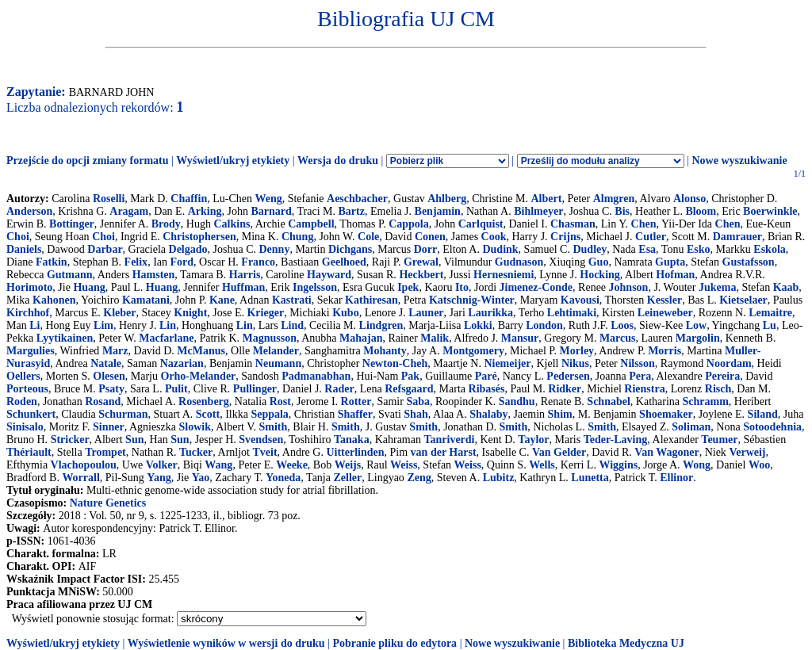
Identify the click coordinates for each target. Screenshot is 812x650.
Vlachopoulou (84, 465)
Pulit (176, 389)
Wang (218, 465)
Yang (159, 478)
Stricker (70, 440)
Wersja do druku (338, 161)
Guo (599, 262)
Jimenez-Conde (536, 287)
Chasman (573, 224)
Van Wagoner (666, 452)
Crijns (565, 237)
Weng (268, 199)
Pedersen (568, 376)
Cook (494, 237)
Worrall (80, 478)
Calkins (232, 224)
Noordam (729, 363)
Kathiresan (372, 300)
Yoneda (283, 478)
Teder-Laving (616, 440)
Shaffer (355, 414)
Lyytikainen (65, 338)
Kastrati (292, 300)
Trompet (105, 452)
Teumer (719, 440)
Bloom (701, 211)
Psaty (111, 389)
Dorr (426, 249)
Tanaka (352, 440)
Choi (18, 237)
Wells (542, 465)
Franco (258, 262)
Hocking (600, 275)
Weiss (404, 465)
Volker (162, 465)
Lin (168, 325)
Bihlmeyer (538, 211)
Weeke (292, 465)
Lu (770, 325)
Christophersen (199, 237)
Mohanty (385, 351)
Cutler (651, 237)
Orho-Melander (198, 376)
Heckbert (421, 275)
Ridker (565, 389)
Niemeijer (507, 363)
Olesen (109, 376)
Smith (274, 427)
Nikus (575, 363)
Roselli (109, 199)
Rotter (356, 401)
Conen (430, 237)
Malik (435, 338)
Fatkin (52, 262)
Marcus (618, 338)
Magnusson (270, 338)
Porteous (27, 389)
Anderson (29, 211)
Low (696, 325)
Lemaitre (770, 313)
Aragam (129, 211)
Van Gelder (559, 452)
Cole (368, 237)
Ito (462, 287)
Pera (640, 376)
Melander (276, 351)
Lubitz (499, 478)
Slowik (195, 427)
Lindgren (381, 325)
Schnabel (608, 401)
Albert (547, 199)
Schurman (123, 414)
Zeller (347, 478)
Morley (577, 351)
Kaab (786, 287)
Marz (115, 351)
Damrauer (737, 237)
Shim (560, 414)
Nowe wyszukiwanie (739, 161)
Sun (134, 440)
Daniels (24, 249)
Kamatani (146, 300)
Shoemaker (666, 414)
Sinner (109, 427)
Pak (410, 376)
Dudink (500, 249)
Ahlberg (447, 199)
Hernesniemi (504, 275)
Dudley (590, 249)
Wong (697, 465)
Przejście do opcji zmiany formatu (88, 161)
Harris (245, 275)
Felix (136, 262)
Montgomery (473, 351)
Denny (274, 249)
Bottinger (72, 224)
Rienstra (644, 389)
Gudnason (519, 262)
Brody (166, 224)
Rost (280, 401)
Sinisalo (25, 427)
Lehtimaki (572, 313)
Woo (759, 465)
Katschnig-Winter (472, 300)
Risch (718, 389)
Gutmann (70, 275)
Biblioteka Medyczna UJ (626, 643)
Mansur (520, 338)
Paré (486, 376)
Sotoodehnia (772, 427)
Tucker (196, 452)
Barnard (271, 211)
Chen (644, 224)
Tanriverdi (449, 440)
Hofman (675, 275)
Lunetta (590, 478)
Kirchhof (28, 313)
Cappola (409, 224)
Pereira (722, 376)
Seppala (269, 414)
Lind (292, 325)
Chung (297, 237)
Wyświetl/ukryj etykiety (233, 161)
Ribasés (487, 389)
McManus (201, 351)
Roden (22, 401)
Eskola (769, 249)
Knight (190, 313)
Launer (426, 313)
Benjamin (438, 211)
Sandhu (517, 401)
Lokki (478, 325)
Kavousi (580, 300)
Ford (182, 262)
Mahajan (361, 338)
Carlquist (481, 224)
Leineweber (665, 313)
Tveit (264, 452)
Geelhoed (344, 262)
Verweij (747, 452)
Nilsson (638, 363)
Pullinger (255, 389)
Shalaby (488, 414)
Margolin (698, 338)
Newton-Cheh (395, 363)
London (544, 325)
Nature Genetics (108, 503)
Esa (647, 249)
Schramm (706, 401)
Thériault (29, 452)
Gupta (670, 262)
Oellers (23, 376)
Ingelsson (315, 287)
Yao (201, 478)
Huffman (243, 287)
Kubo (345, 313)
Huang (89, 287)
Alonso (689, 199)
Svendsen (261, 440)
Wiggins (618, 465)
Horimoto (29, 287)
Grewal (421, 262)
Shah (416, 414)
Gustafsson (749, 262)
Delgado (188, 249)
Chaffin (189, 199)
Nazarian (182, 363)
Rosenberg (204, 401)
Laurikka (490, 313)
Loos (622, 325)
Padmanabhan (316, 376)
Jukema (717, 287)
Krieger (265, 313)
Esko (699, 249)
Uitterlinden (355, 452)
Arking (205, 211)
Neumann (278, 363)
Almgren (614, 199)
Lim (103, 325)
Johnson (629, 287)
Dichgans (350, 249)
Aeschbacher (357, 199)
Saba (418, 401)
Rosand (103, 401)
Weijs (348, 465)
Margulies (31, 351)
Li (34, 325)
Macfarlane (166, 338)
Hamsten (154, 275)
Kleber (119, 313)
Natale (106, 363)
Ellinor (676, 478)
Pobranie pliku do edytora (395, 643)
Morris (665, 351)
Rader (339, 389)
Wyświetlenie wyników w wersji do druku (226, 643)
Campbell (311, 224)
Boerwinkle (770, 211)
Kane (222, 300)
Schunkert (31, 414)
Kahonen (54, 300)
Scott (208, 414)
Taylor (533, 440)
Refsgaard (409, 389)
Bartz (352, 211)
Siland (763, 414)
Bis (622, 211)
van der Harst (444, 452)
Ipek (408, 287)
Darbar (105, 249)
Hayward (329, 275)
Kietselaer (743, 300)
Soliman (691, 427)
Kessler (665, 300)
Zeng (419, 478)
